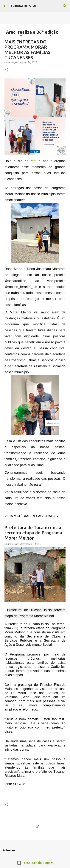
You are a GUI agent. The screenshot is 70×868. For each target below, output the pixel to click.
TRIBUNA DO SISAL (24, 6)
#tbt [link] (34, 161)
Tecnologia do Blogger (35, 863)
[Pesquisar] (65, 6)
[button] (7, 70)
